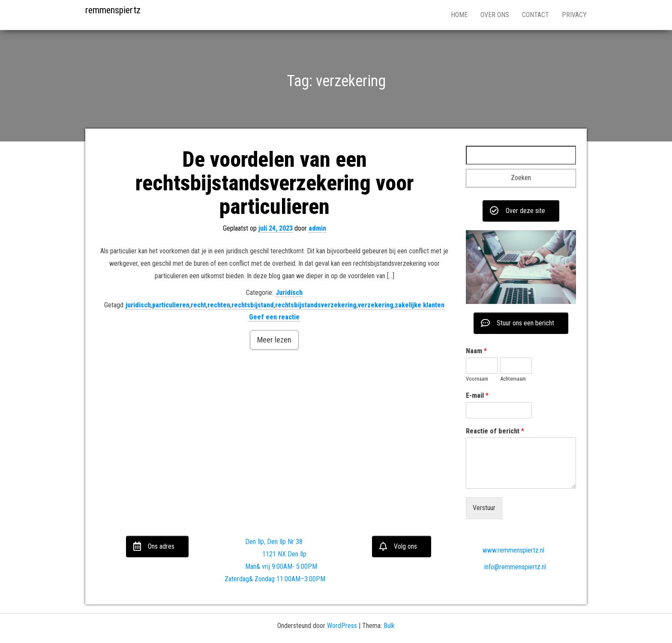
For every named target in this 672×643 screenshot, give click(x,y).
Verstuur (484, 508)
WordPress (342, 626)
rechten (219, 305)
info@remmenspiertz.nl (508, 567)
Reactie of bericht (495, 431)
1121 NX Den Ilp (282, 554)
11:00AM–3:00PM (301, 579)
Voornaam (477, 379)
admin (317, 228)
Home (459, 15)
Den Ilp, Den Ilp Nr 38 (274, 542)
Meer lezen (274, 340)
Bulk (389, 626)
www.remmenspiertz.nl (507, 550)
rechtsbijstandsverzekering (316, 305)
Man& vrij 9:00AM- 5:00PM (281, 566)
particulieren (171, 305)
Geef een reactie (274, 317)
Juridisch (289, 293)
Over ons (495, 15)
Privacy (574, 15)
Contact (535, 15)
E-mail (477, 395)
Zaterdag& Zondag (250, 579)
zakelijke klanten (420, 305)
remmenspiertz (113, 10)
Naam (476, 351)
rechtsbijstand (253, 305)
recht (198, 305)
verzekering (376, 305)
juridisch (138, 305)
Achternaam (513, 379)
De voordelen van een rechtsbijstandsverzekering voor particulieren (274, 183)
